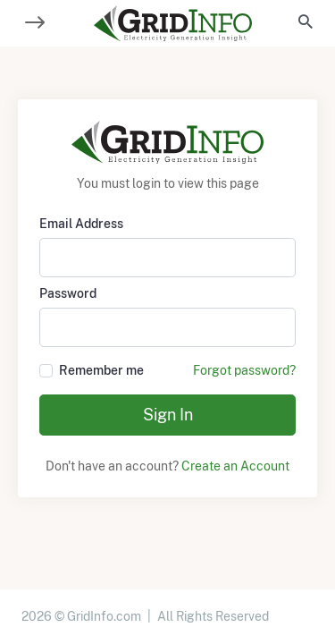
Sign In (168, 415)
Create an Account (235, 466)
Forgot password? (244, 370)
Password (68, 293)
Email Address (81, 224)
